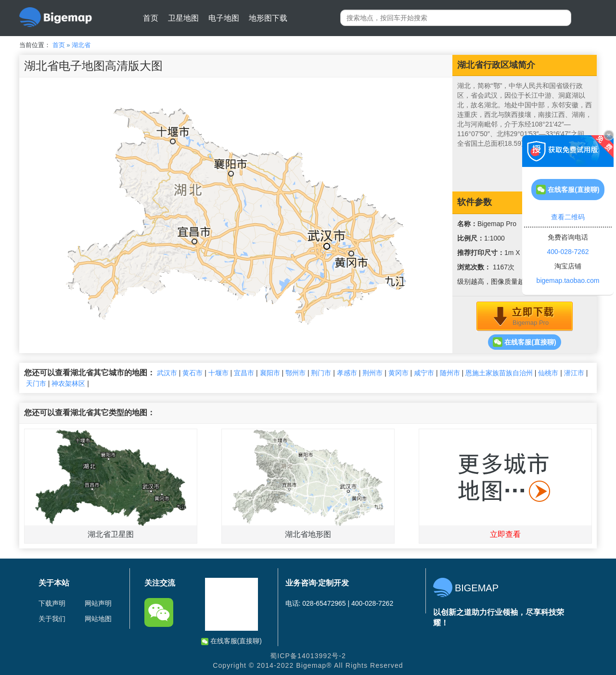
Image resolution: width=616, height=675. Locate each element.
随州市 (450, 373)
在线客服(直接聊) (524, 342)
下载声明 (52, 603)
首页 (151, 18)
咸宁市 (424, 373)
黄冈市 (398, 373)
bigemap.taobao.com (568, 280)
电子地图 (224, 18)
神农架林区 (68, 383)
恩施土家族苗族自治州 (499, 373)
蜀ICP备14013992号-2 (308, 656)
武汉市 (167, 373)
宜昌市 (244, 373)
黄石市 (192, 373)
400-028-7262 (568, 252)
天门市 (36, 383)
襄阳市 (270, 373)
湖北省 (81, 45)
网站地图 (98, 619)
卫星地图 (183, 18)
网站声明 (98, 603)
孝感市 (347, 373)
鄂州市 (295, 373)
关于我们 (52, 619)
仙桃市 (548, 373)
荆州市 (372, 373)
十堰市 (218, 373)
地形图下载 (268, 18)
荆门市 (321, 373)
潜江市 (574, 373)
